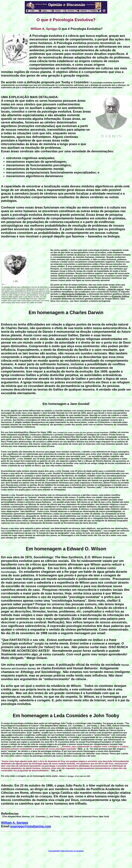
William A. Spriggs (15, 823)
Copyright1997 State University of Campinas (66, 851)
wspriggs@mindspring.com (31, 826)
